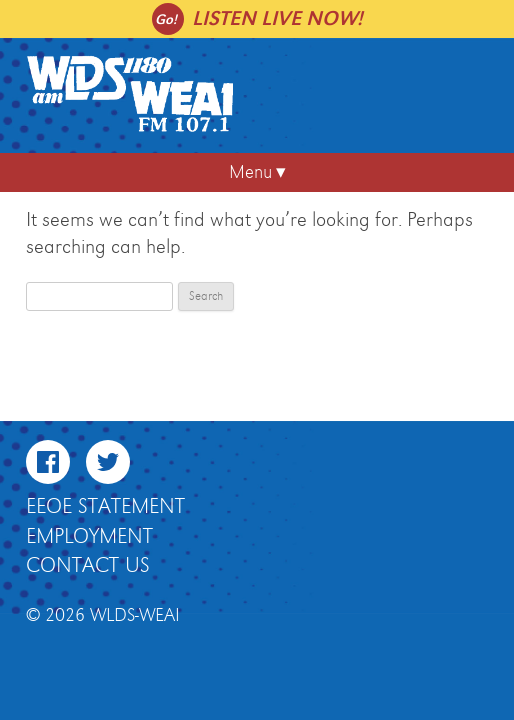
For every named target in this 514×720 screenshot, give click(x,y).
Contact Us (88, 566)
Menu (250, 172)
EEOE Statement (105, 507)
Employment (89, 537)
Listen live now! (277, 18)
